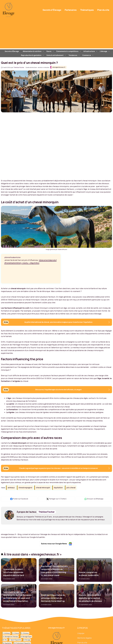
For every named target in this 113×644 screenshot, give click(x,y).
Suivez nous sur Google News (56, 544)
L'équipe (81, 633)
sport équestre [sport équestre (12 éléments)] (16, 640)
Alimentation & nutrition (34, 51)
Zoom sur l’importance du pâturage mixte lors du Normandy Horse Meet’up (53, 598)
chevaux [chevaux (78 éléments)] (26, 633)
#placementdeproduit (48, 260)
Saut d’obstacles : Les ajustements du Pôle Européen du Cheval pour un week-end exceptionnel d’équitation (18, 597)
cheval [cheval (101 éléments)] (16, 633)
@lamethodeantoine (12, 257)
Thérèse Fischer (47, 512)
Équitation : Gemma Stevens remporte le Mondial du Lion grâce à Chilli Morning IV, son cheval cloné (54, 571)
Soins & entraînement (56, 55)
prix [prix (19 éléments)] (6, 640)
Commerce (88, 55)
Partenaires (71, 10)
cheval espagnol (25, 488)
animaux (11, 488)
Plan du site (103, 10)
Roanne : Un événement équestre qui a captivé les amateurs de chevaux (90, 598)
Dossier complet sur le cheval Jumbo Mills (89, 574)
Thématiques (87, 10)
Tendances (74, 55)
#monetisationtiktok (13, 263)
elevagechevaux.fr (59, 67)
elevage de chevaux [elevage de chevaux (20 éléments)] (11, 637)
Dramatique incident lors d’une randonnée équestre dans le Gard (14, 572)
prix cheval (71, 488)
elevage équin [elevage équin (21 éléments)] (27, 637)
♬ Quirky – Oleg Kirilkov (30, 263)
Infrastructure (91, 51)
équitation (58, 488)
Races (50, 51)
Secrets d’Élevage (52, 10)
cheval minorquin (43, 488)
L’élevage (105, 51)
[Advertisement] (56, 35)
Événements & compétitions (69, 51)
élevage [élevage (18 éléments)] (28, 640)
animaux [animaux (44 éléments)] (7, 633)
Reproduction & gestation (33, 55)
